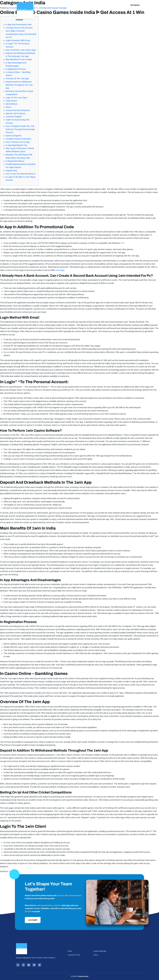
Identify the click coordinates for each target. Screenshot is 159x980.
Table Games (11, 101)
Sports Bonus (11, 104)
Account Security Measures (18, 110)
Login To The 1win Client (16, 98)
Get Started (135, 5)
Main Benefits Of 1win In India (19, 59)
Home (57, 6)
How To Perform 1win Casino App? (21, 50)
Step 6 (8, 107)
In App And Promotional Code (19, 25)
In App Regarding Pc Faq (16, 145)
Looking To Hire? (70, 6)
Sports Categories (14, 136)
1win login (60, 270)
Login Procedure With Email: (18, 40)
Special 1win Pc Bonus (15, 113)
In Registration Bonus (15, 161)
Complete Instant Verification (18, 139)
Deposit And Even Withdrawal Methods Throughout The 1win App (19, 85)
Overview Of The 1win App (17, 79)
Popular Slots (11, 171)
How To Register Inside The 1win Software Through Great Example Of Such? (20, 129)
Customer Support (14, 117)
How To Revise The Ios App (18, 142)
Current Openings (88, 6)
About (101, 6)
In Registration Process (16, 69)
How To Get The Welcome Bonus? (21, 174)
